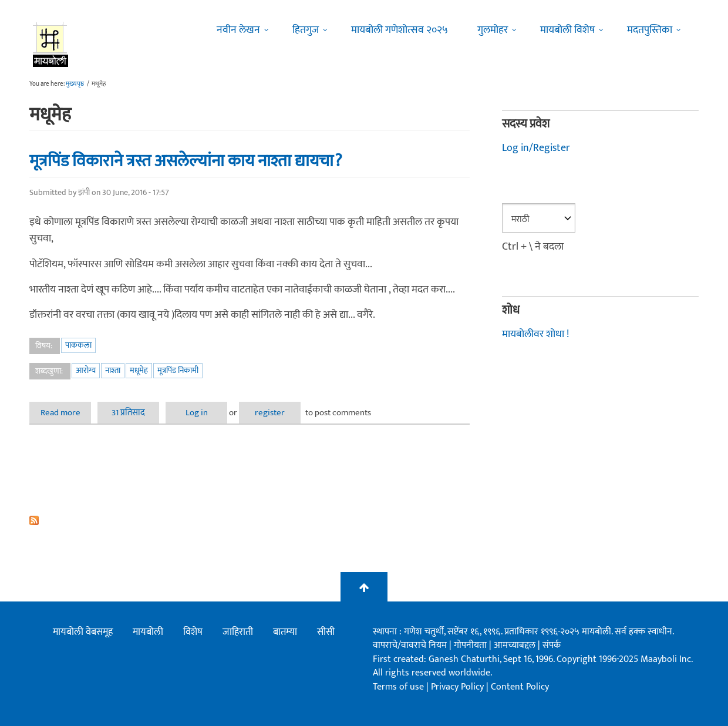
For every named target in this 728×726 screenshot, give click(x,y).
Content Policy (520, 687)
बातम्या (285, 632)
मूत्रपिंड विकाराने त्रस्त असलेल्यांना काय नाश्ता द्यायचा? (186, 161)
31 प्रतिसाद (128, 413)
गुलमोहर (493, 30)
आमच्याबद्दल (516, 645)
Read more (66, 413)
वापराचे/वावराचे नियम (410, 645)
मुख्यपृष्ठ (75, 84)
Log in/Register (536, 148)
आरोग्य (86, 370)
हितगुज (306, 30)
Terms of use (398, 687)
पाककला (78, 345)
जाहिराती (238, 632)
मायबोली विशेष (567, 30)
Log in (197, 413)
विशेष (193, 632)
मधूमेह (139, 370)
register (270, 413)
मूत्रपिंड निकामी (178, 370)
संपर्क (552, 645)
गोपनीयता (471, 645)
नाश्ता (113, 370)
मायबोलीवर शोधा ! (535, 334)
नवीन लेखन (238, 30)
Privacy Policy (459, 687)
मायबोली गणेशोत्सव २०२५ (400, 30)
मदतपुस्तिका (650, 30)
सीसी (326, 632)
